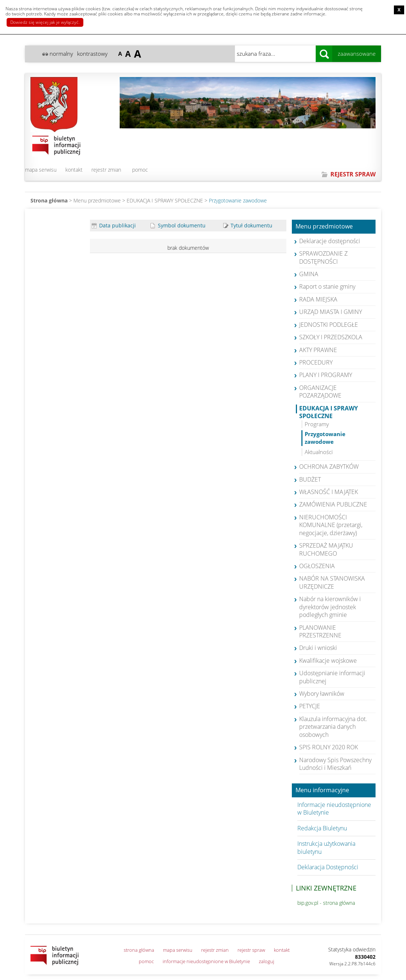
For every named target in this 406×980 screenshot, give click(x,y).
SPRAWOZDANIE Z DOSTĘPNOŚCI (323, 257)
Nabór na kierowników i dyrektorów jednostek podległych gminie (330, 607)
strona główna (139, 950)
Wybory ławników (322, 694)
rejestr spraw (251, 950)
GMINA (309, 274)
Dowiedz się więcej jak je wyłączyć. (45, 22)
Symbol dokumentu (178, 225)
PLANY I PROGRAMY (326, 375)
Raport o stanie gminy (327, 286)
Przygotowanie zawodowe (238, 200)
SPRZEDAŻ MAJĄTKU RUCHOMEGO (326, 549)
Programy (317, 424)
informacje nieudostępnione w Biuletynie (206, 961)
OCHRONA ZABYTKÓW (329, 467)
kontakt (74, 170)
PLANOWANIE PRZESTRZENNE (320, 631)
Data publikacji (114, 225)
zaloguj (267, 961)
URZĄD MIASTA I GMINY (331, 312)
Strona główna (49, 200)
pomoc (140, 170)
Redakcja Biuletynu (322, 828)
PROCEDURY (316, 362)
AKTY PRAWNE (318, 350)
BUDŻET (310, 479)
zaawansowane (357, 54)
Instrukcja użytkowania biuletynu (326, 847)
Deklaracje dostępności (330, 241)
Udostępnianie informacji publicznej (332, 677)
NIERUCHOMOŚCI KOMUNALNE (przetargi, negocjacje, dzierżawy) (331, 525)
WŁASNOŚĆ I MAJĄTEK (329, 492)
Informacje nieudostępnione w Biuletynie (334, 809)
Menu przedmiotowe (324, 227)
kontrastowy (92, 54)
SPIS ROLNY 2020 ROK (329, 747)
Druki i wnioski (318, 648)
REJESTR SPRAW (353, 174)
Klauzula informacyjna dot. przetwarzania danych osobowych (333, 727)
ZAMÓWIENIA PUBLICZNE (333, 504)
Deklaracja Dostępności (328, 867)
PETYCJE (310, 706)
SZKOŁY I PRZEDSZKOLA (331, 337)
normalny (61, 54)
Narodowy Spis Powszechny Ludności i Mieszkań (335, 764)
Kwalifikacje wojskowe (328, 661)
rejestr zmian (106, 170)
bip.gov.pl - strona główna (326, 903)
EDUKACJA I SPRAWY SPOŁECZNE (165, 200)
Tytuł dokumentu (248, 225)
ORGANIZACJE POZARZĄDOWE (320, 392)
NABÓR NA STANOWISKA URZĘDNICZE (332, 582)
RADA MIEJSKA (318, 299)
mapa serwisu (41, 170)
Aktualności (319, 452)
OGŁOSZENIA (317, 566)
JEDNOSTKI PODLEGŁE (329, 325)
